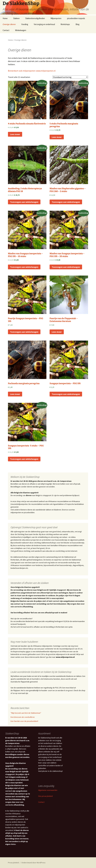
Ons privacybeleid (45, 796)
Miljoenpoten (56, 18)
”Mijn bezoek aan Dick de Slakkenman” (26, 713)
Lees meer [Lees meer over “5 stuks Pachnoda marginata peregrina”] (57, 137)
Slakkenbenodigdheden (35, 18)
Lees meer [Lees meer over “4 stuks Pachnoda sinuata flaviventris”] (15, 134)
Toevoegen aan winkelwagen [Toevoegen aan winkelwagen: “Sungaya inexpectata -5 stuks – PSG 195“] (24, 459)
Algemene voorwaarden (48, 790)
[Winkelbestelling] (70, 77)
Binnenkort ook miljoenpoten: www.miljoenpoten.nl (32, 71)
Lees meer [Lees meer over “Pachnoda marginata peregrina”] (15, 394)
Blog (78, 24)
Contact (6, 30)
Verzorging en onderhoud (44, 24)
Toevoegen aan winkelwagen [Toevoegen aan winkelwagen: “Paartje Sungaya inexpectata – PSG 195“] (24, 332)
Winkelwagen (21, 30)
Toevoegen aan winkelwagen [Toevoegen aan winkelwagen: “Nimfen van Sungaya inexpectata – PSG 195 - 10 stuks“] (24, 267)
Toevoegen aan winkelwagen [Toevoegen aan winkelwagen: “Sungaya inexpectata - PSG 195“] (66, 394)
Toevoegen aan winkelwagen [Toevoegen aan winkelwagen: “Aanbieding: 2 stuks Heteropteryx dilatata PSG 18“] (24, 202)
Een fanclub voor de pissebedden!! (24, 721)
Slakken (16, 18)
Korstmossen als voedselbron (23, 717)
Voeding (25, 24)
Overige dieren (9, 24)
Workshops (65, 24)
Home (5, 18)
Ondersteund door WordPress (33, 863)
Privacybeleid (13, 863)
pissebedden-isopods (76, 18)
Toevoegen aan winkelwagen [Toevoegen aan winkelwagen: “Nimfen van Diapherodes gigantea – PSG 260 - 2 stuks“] (66, 202)
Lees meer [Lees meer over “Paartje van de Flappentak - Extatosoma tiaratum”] (57, 332)
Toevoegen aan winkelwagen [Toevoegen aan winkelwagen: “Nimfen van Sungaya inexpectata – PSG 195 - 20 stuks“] (66, 267)
